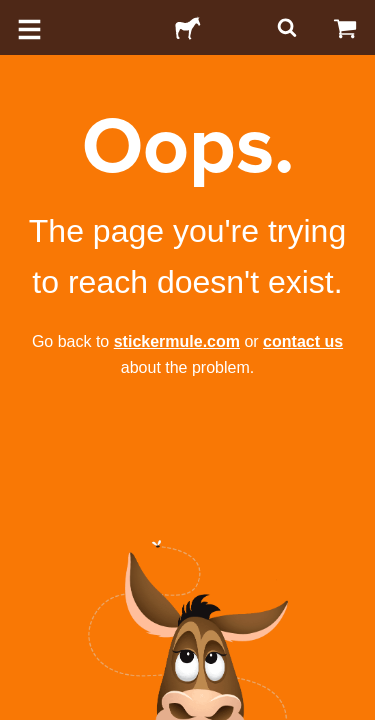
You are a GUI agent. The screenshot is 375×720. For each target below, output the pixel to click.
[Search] (285, 27)
